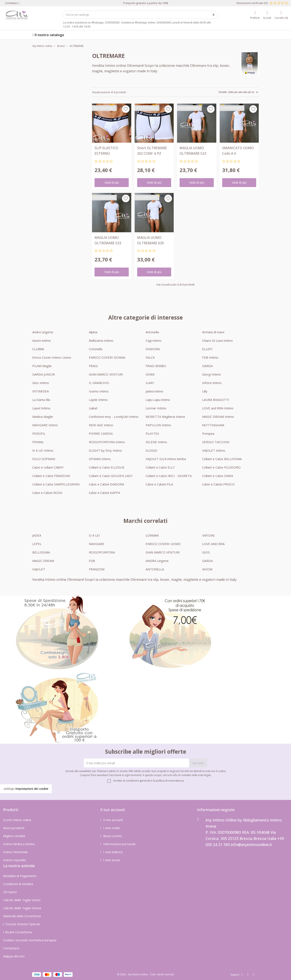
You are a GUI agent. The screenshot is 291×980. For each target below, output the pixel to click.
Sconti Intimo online (17, 820)
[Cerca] (140, 15)
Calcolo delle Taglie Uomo (22, 900)
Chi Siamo (10, 892)
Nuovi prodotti (14, 828)
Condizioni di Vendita (18, 884)
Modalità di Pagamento (20, 876)
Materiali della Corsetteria (22, 916)
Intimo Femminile (16, 852)
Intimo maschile (14, 860)
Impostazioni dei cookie (26, 789)
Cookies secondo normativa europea (30, 940)
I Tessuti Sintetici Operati (22, 924)
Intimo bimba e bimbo (19, 844)
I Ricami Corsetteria (18, 932)
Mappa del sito (14, 956)
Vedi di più (112, 182)
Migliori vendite (14, 836)
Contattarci (11, 948)
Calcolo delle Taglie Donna (22, 908)
